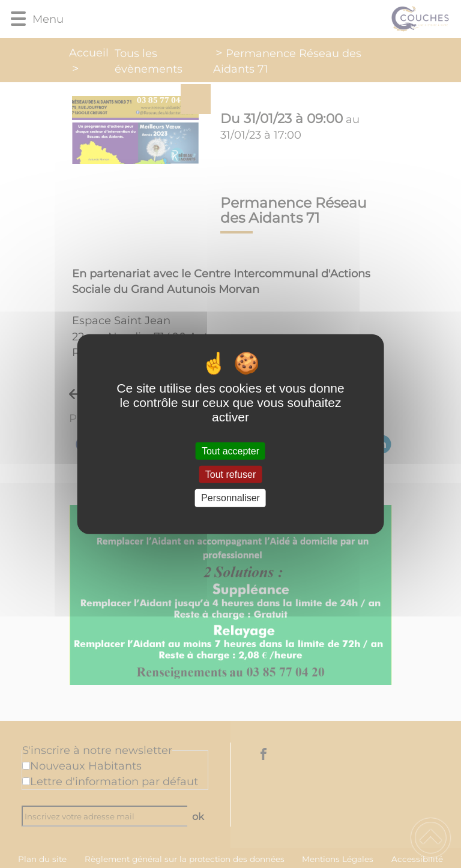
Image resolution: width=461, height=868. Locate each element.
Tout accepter (230, 451)
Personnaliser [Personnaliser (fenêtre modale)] (230, 498)
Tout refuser (230, 475)
